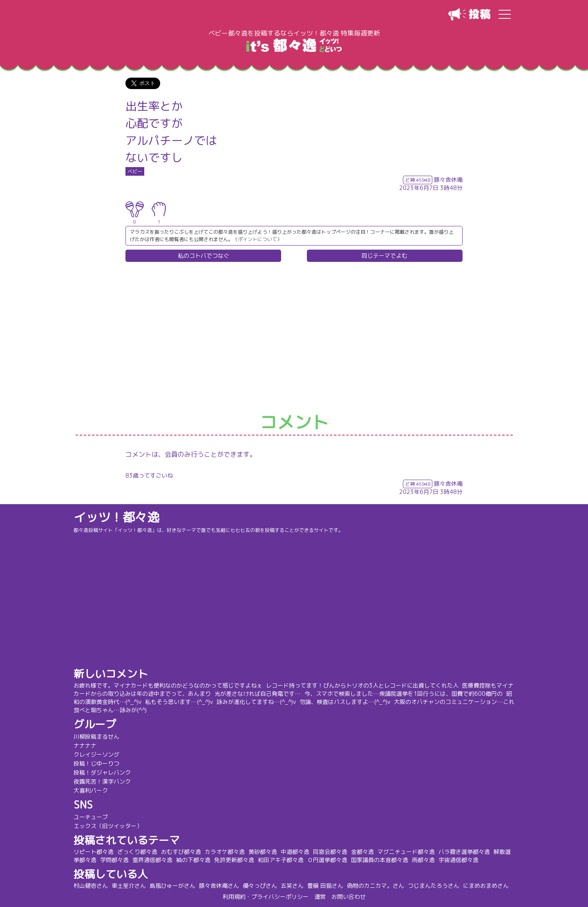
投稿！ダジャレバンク (102, 772)
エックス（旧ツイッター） (108, 826)
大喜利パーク (91, 790)
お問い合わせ (349, 897)
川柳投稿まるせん (96, 736)
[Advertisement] (294, 338)
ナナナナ (85, 745)
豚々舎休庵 (448, 180)
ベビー (135, 171)
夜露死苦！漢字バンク (102, 781)
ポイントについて (257, 239)
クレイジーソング (96, 754)
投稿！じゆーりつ (96, 763)
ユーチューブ (91, 817)
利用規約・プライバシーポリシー (266, 897)
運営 (320, 897)
